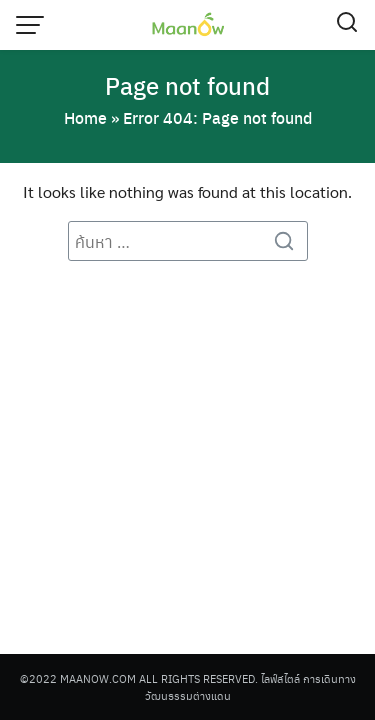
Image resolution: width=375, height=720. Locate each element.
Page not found (187, 85)
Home (85, 117)
